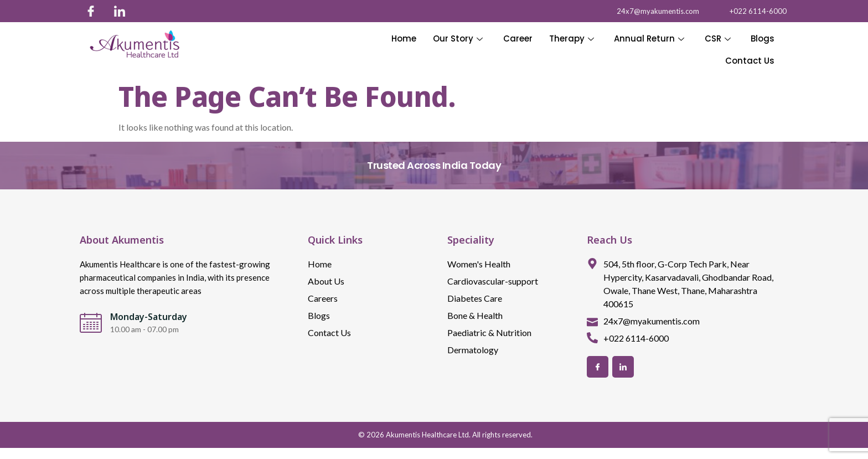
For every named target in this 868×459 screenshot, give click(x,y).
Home (405, 38)
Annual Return (650, 38)
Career (518, 38)
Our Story (459, 38)
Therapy (572, 38)
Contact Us (750, 61)
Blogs (763, 38)
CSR (718, 38)
